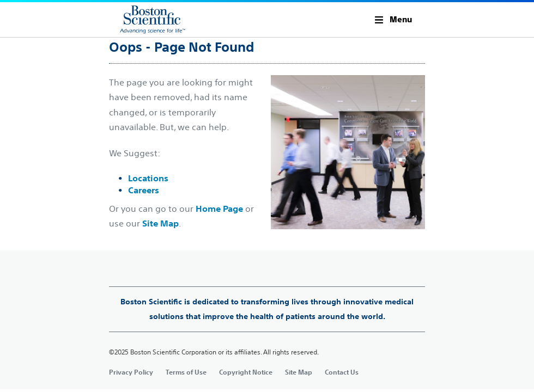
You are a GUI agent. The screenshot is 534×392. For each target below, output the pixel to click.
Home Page (219, 209)
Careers (144, 190)
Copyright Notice (246, 372)
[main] (267, 212)
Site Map (160, 223)
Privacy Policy (131, 372)
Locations (148, 178)
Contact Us (342, 372)
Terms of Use (186, 372)
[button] (393, 20)
